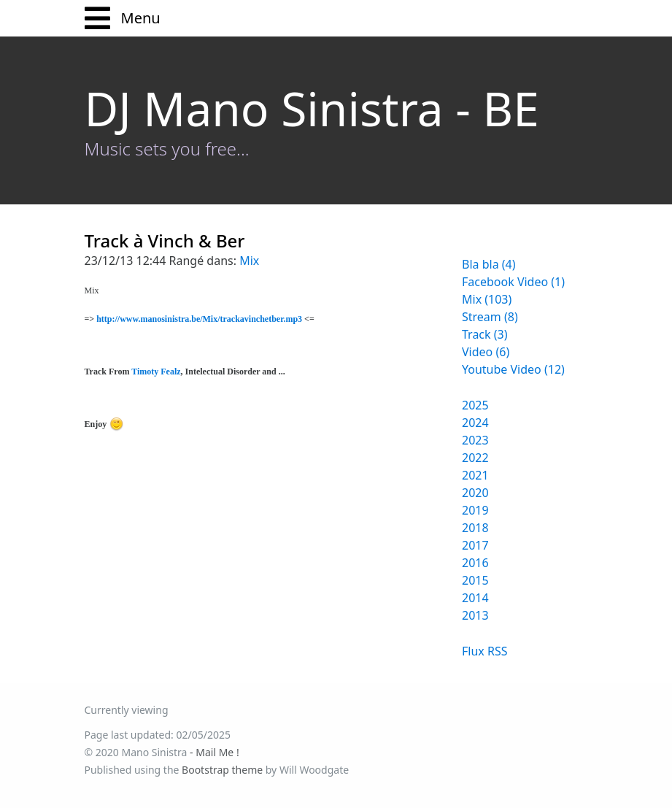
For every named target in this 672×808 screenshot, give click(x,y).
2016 (475, 563)
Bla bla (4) (489, 264)
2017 (475, 545)
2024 (475, 423)
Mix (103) (487, 299)
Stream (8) (490, 317)
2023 (475, 440)
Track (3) (485, 334)
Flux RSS (484, 651)
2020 (475, 493)
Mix (249, 261)
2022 (475, 458)
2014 (475, 598)
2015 (475, 580)
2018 (475, 528)
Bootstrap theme (222, 770)
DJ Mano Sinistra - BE (312, 108)
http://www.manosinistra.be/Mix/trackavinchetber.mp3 (199, 319)
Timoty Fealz (156, 372)
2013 (475, 615)
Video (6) (486, 352)
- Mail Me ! (215, 752)
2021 (475, 475)
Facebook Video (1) (513, 282)
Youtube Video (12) (513, 369)
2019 (475, 510)
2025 (475, 405)
